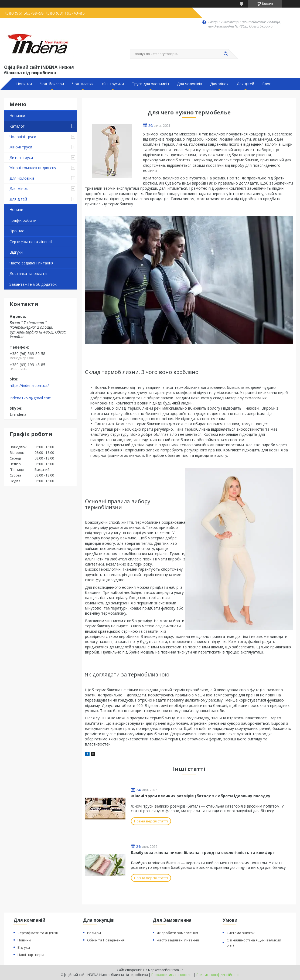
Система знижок (241, 933)
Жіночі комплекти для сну (33, 168)
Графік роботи (23, 220)
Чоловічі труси (23, 137)
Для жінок (219, 84)
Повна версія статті (151, 821)
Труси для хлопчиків (150, 84)
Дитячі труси (21, 157)
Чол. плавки (83, 84)
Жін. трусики (113, 84)
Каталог (17, 126)
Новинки (24, 84)
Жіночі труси (21, 147)
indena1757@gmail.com (31, 398)
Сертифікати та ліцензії (31, 242)
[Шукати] (226, 54)
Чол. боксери (52, 84)
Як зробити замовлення (177, 933)
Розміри (94, 933)
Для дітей (245, 84)
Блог (267, 84)
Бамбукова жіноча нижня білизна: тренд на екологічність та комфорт (203, 853)
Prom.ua (177, 970)
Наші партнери (31, 955)
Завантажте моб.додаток (33, 284)
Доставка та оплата (28, 273)
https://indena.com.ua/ (29, 386)
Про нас (17, 231)
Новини (16, 210)
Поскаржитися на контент (172, 975)
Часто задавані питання (31, 263)
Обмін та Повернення (106, 940)
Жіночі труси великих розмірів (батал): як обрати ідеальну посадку (201, 796)
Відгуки (16, 252)
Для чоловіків (190, 84)
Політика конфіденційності (218, 975)
